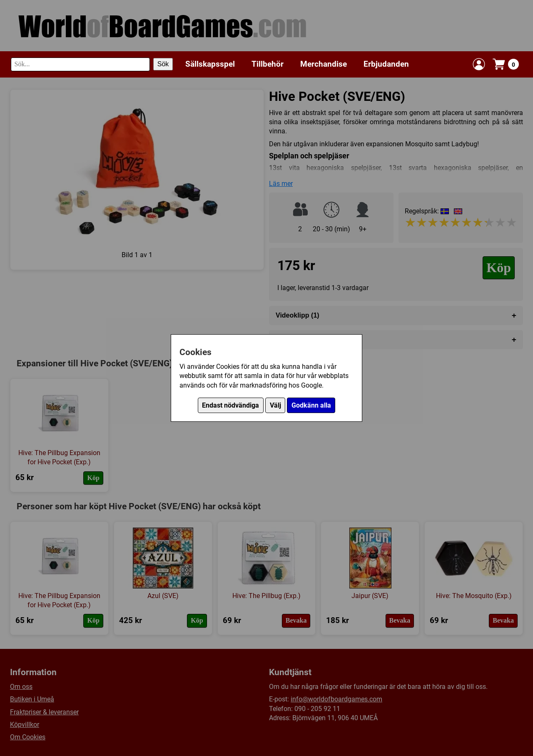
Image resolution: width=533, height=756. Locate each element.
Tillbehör (268, 64)
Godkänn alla (311, 405)
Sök (163, 64)
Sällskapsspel (210, 64)
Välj (275, 405)
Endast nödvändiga (230, 405)
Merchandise (324, 64)
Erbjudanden (386, 64)
